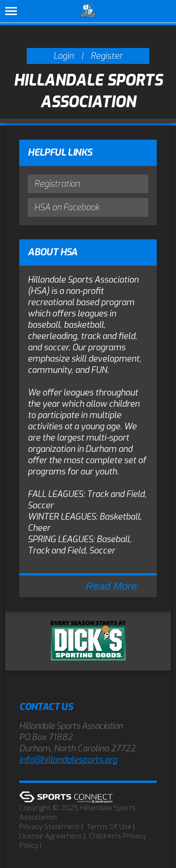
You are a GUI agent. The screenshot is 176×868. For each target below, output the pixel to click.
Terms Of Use (109, 827)
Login (64, 56)
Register (107, 56)
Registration (57, 184)
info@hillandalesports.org (68, 760)
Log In (32, 855)
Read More (111, 586)
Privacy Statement (49, 827)
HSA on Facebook (67, 207)
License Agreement (50, 836)
